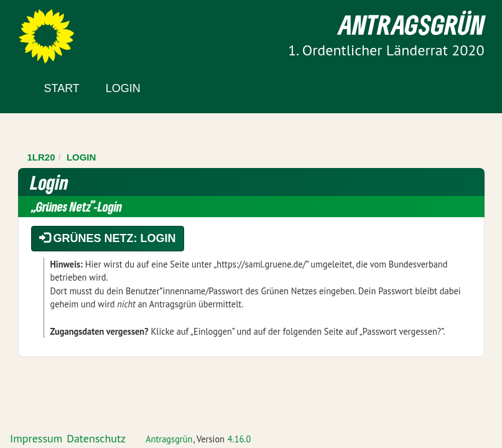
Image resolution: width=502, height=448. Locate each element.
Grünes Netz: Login (108, 238)
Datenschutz (96, 438)
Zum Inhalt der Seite (56, 31)
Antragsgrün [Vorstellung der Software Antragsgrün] (169, 439)
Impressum (36, 438)
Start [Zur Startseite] (62, 88)
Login (123, 88)
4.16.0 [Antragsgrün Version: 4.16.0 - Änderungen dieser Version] (239, 439)
